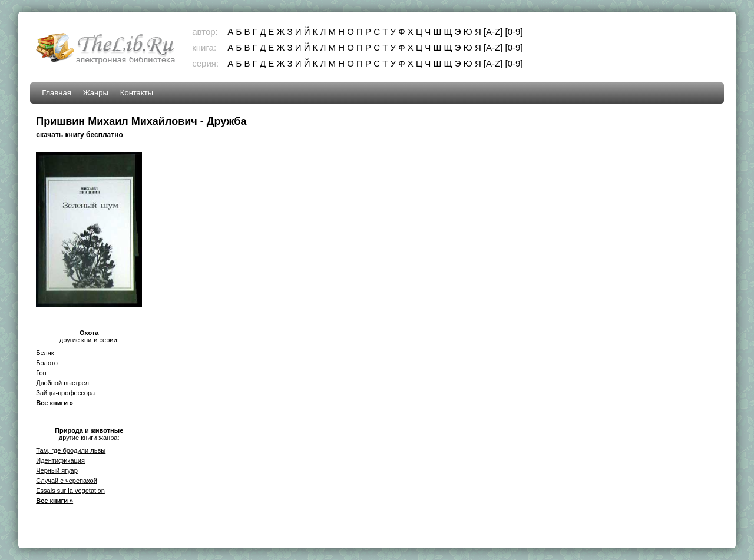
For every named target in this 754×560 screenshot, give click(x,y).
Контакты (137, 93)
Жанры (96, 93)
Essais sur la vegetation (70, 491)
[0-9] (514, 32)
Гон (41, 373)
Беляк (45, 353)
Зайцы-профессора (65, 393)
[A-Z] (493, 32)
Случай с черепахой (67, 481)
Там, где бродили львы (71, 450)
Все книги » (54, 403)
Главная (56, 93)
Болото (47, 363)
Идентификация (60, 460)
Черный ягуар (57, 470)
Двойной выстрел (62, 383)
